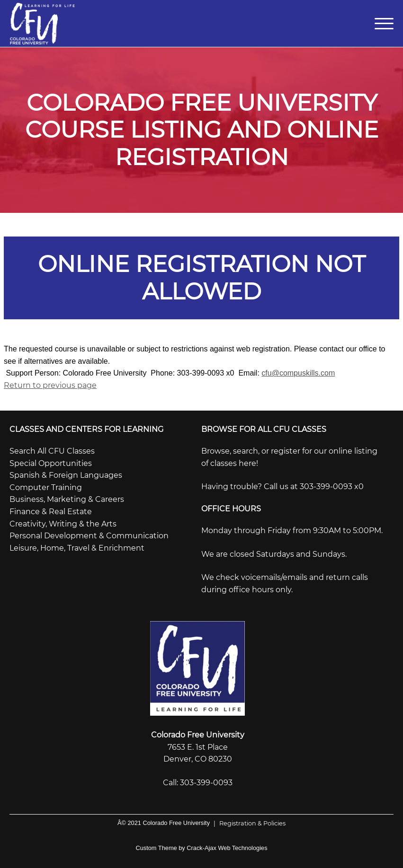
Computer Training (46, 487)
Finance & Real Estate (51, 512)
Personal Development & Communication (89, 536)
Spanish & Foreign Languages (66, 475)
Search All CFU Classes (52, 451)
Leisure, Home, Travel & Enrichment (77, 548)
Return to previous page (50, 385)
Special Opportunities (51, 463)
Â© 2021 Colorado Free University (164, 823)
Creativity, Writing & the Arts (63, 524)
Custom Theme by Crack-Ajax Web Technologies (201, 848)
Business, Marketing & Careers (67, 499)
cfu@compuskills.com (298, 373)
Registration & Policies (248, 823)
